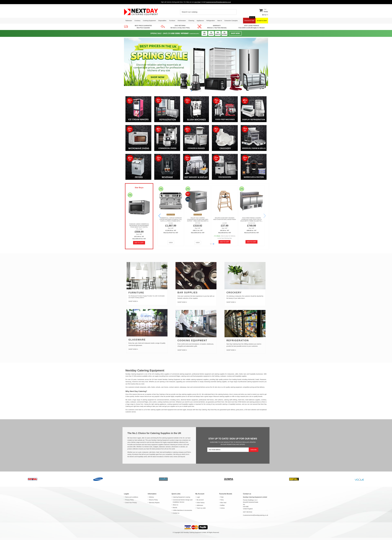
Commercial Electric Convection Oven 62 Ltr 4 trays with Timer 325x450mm (213, 219)
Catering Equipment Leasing (181, 497)
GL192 (159, 223)
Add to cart (139, 243)
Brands (175, 508)
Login (198, 497)
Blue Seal (223, 503)
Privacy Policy (129, 500)
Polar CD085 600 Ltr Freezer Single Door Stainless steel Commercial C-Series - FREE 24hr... (186, 220)
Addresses (200, 505)
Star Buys (139, 188)
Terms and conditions (132, 497)
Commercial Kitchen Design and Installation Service (183, 501)
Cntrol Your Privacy (131, 503)
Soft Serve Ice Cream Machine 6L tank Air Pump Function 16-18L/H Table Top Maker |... (241, 219)
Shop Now (235, 33)
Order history (201, 503)
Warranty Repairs (154, 503)
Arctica (223, 508)
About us (175, 505)
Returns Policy (153, 500)
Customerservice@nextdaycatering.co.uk (256, 515)
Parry (222, 500)
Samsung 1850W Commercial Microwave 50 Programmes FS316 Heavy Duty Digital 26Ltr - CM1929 (139, 226)
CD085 (186, 223)
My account (200, 500)
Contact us (176, 513)
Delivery (151, 497)
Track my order (201, 508)
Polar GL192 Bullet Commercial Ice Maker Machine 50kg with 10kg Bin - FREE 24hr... (159, 219)
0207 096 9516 (248, 512)
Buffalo (223, 505)
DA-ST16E (241, 223)
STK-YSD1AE (213, 223)
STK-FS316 (139, 229)
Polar (222, 497)
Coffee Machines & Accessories (182, 510)
